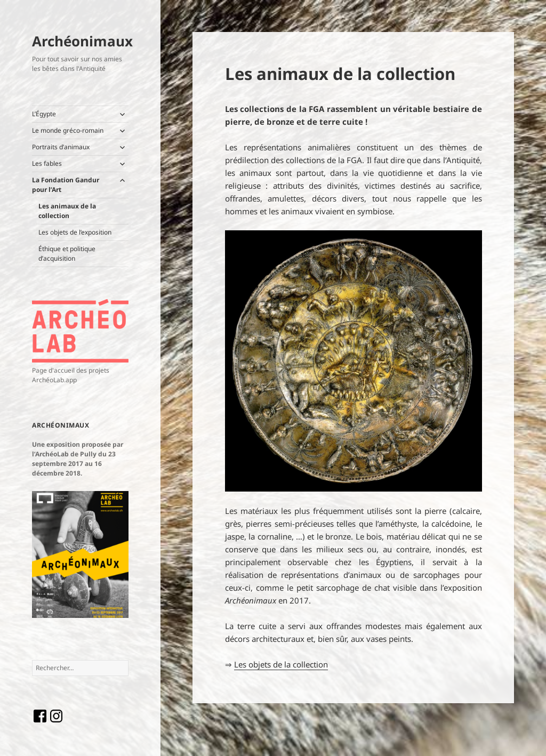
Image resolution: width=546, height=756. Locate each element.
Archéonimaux (82, 41)
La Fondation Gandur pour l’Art (66, 185)
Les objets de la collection (281, 664)
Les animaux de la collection (67, 211)
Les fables (47, 163)
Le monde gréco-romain (68, 130)
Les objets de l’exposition (75, 232)
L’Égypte (44, 114)
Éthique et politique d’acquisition (67, 254)
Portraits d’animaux (61, 147)
